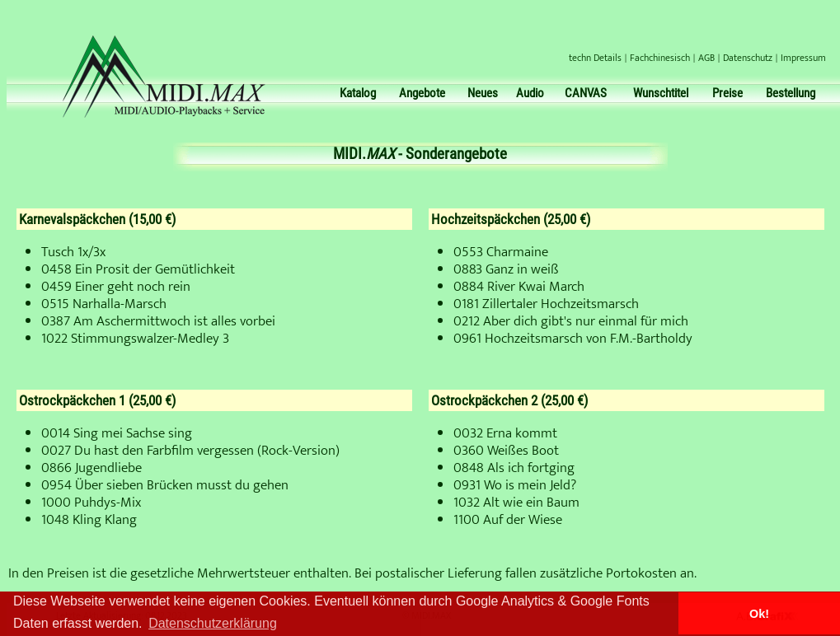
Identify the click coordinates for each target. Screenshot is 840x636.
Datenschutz (748, 58)
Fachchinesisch (660, 58)
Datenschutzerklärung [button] (213, 623)
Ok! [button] (759, 614)
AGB (706, 58)
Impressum (803, 58)
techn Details (595, 58)
